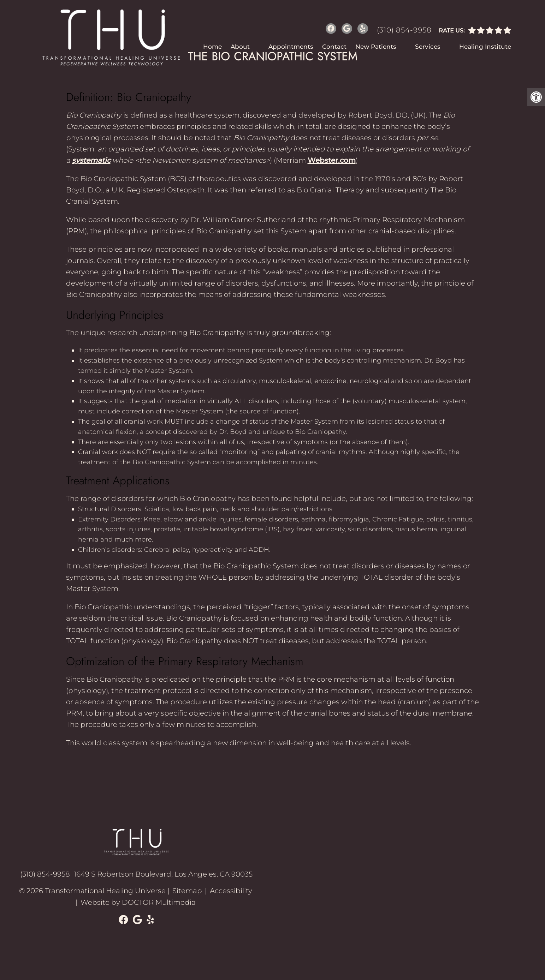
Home (212, 47)
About (240, 47)
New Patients (376, 47)
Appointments (291, 47)
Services (428, 47)
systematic (91, 160)
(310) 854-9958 (404, 30)
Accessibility (231, 891)
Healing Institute (485, 47)
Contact (334, 47)
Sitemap (187, 891)
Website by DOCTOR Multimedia (138, 902)
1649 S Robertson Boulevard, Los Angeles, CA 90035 (163, 874)
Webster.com (332, 160)
